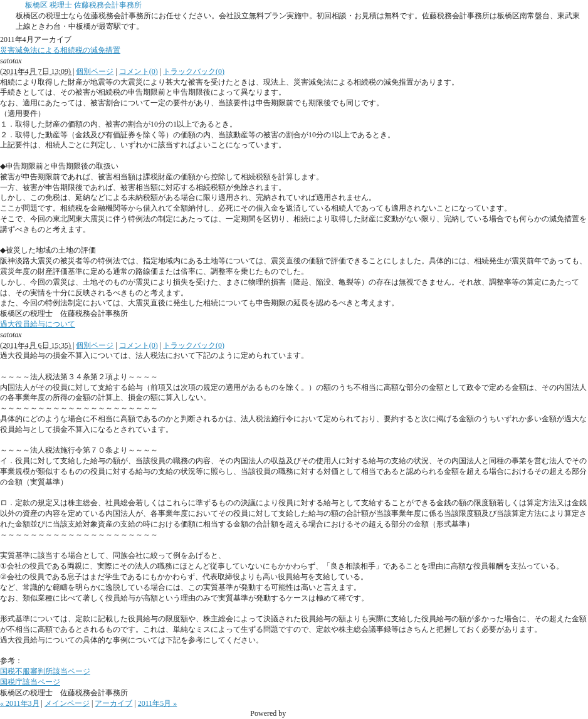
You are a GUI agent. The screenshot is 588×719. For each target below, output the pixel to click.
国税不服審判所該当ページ (45, 671)
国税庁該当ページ (30, 682)
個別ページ (95, 71)
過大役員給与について (38, 324)
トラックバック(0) (194, 71)
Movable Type (309, 713)
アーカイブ (113, 703)
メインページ (67, 703)
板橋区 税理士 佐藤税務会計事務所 (83, 5)
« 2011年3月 (20, 703)
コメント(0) (139, 71)
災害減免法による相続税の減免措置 (60, 50)
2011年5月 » (158, 703)
